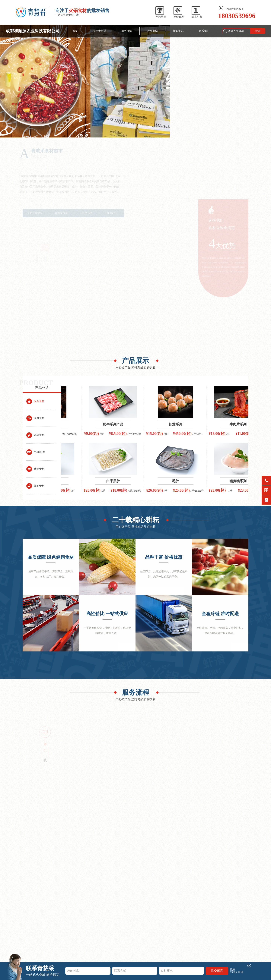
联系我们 (204, 31)
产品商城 (152, 31)
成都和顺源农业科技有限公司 (33, 31)
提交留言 (217, 971)
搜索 (258, 31)
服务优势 (127, 31)
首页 (75, 31)
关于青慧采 (100, 31)
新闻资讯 (178, 31)
